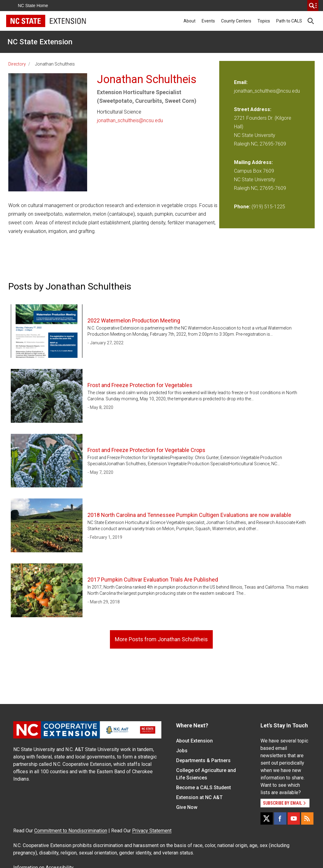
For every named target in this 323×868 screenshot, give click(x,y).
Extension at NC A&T (199, 797)
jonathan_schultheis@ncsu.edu (130, 120)
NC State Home (33, 6)
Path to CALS (289, 21)
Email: (241, 82)
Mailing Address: (253, 162)
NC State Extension (40, 42)
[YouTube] (294, 818)
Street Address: (253, 109)
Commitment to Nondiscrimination (71, 831)
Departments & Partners (203, 760)
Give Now (187, 807)
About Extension (194, 741)
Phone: (242, 207)
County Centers (236, 21)
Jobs (182, 751)
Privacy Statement (152, 831)
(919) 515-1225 (268, 207)
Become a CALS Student (204, 788)
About (190, 21)
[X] (267, 818)
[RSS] (307, 818)
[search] (313, 6)
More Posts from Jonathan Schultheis (161, 639)
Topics (264, 21)
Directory (17, 64)
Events (208, 21)
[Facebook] (280, 818)
